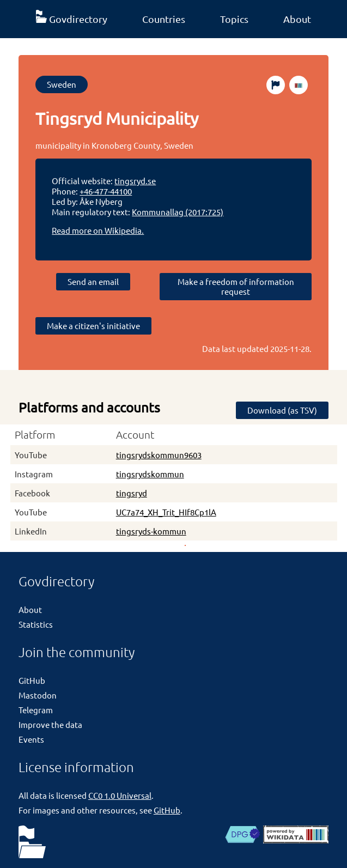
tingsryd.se (135, 181)
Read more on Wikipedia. (98, 230)
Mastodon (38, 695)
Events (31, 739)
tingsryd (132, 493)
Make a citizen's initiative (93, 326)
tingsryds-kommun (151, 531)
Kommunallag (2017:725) (178, 212)
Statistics (36, 624)
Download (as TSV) (282, 410)
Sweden (62, 84)
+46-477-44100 (106, 191)
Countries (164, 19)
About (297, 19)
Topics (234, 19)
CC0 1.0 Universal (120, 795)
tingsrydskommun (150, 474)
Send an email (93, 281)
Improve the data (50, 724)
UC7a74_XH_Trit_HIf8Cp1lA (166, 512)
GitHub (32, 680)
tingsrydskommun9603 (159, 455)
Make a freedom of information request (236, 286)
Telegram (36, 710)
